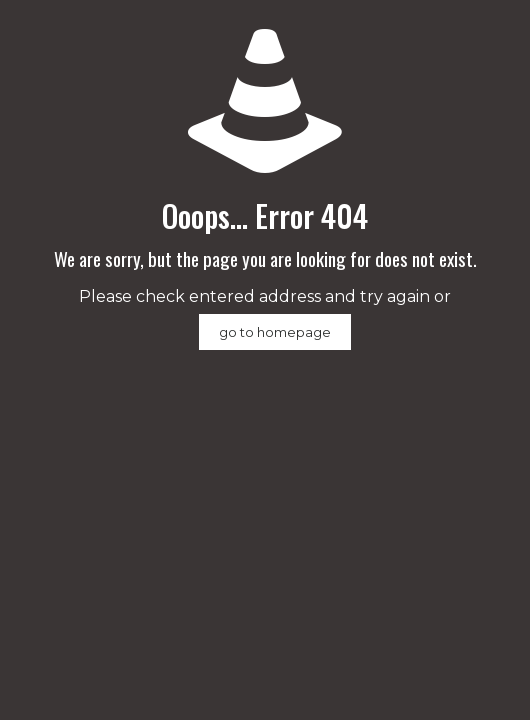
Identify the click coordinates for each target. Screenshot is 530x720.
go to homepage (275, 332)
